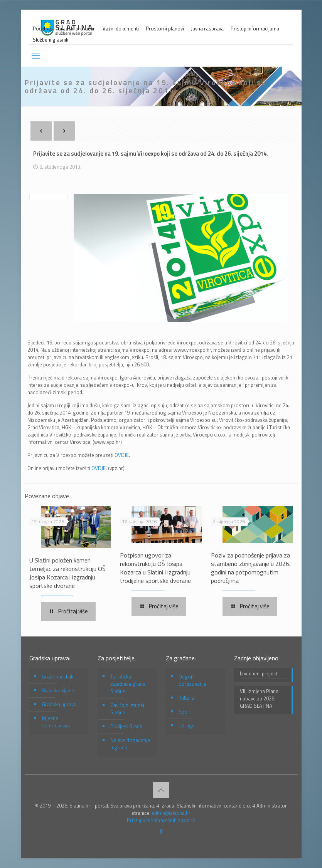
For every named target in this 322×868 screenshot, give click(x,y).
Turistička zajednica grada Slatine (128, 684)
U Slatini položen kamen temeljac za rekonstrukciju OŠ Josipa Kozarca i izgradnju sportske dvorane (67, 573)
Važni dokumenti (121, 29)
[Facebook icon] (161, 831)
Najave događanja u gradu (130, 744)
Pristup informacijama (255, 29)
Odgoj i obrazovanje (192, 680)
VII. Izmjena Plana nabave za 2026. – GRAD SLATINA (260, 699)
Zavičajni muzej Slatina (127, 709)
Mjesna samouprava (56, 722)
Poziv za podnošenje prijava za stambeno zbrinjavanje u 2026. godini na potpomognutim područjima (251, 568)
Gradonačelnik (58, 677)
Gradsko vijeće (58, 690)
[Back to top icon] (161, 790)
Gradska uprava (59, 704)
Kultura (186, 698)
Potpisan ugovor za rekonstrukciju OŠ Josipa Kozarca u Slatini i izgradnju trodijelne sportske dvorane (155, 568)
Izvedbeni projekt (259, 674)
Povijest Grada (126, 726)
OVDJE (122, 455)
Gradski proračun (77, 29)
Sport (185, 712)
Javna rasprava (207, 29)
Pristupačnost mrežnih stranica (161, 820)
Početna (42, 29)
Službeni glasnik (51, 40)
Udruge (187, 725)
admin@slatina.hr (171, 813)
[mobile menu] (36, 55)
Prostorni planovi (165, 29)
